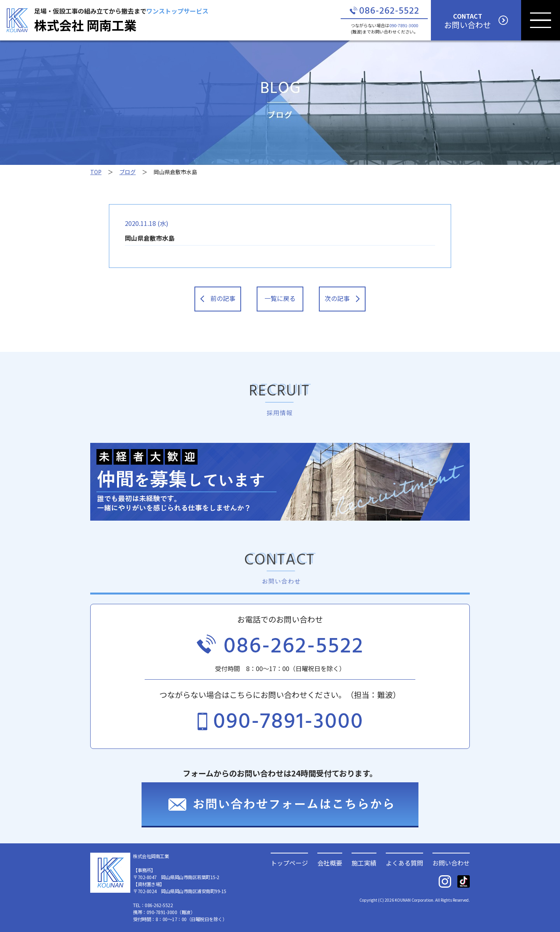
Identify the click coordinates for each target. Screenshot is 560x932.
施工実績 (364, 862)
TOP (96, 172)
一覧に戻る (280, 298)
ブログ (128, 172)
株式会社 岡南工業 (85, 25)
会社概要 (330, 862)
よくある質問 (404, 862)
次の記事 (342, 298)
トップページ (289, 862)
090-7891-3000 (404, 25)
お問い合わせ (451, 862)
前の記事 (218, 298)
